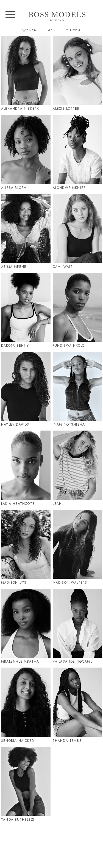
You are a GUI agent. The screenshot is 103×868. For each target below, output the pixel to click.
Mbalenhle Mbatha (20, 662)
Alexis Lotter (66, 109)
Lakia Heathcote (18, 504)
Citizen (73, 30)
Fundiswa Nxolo (69, 346)
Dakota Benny (15, 346)
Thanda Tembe (67, 741)
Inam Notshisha (69, 425)
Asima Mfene (14, 267)
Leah (57, 504)
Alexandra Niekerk (20, 109)
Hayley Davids (15, 425)
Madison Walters (70, 583)
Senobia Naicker (18, 741)
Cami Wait (63, 267)
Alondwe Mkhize (69, 188)
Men (52, 30)
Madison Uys (14, 583)
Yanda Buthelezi (18, 820)
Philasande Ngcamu (73, 662)
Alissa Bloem (14, 188)
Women (30, 30)
